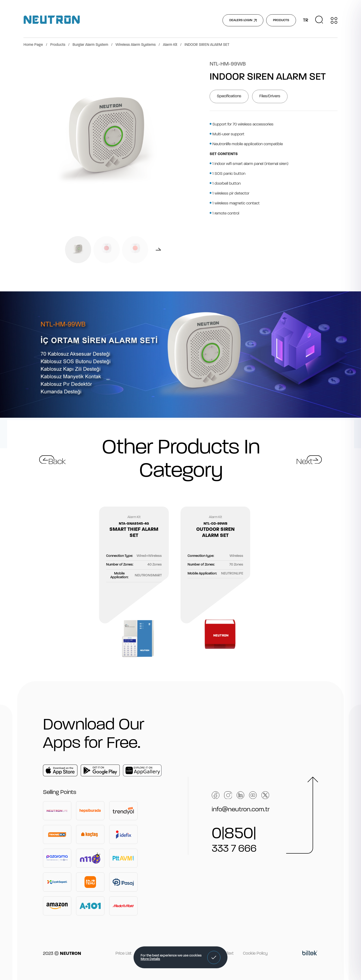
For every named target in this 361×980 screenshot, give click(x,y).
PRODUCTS (281, 20)
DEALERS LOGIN (243, 20)
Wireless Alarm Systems (136, 45)
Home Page (33, 45)
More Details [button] (150, 959)
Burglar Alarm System (90, 45)
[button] (214, 957)
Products (58, 45)
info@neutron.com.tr (241, 810)
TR (306, 20)
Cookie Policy (255, 954)
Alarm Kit (170, 45)
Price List (123, 954)
